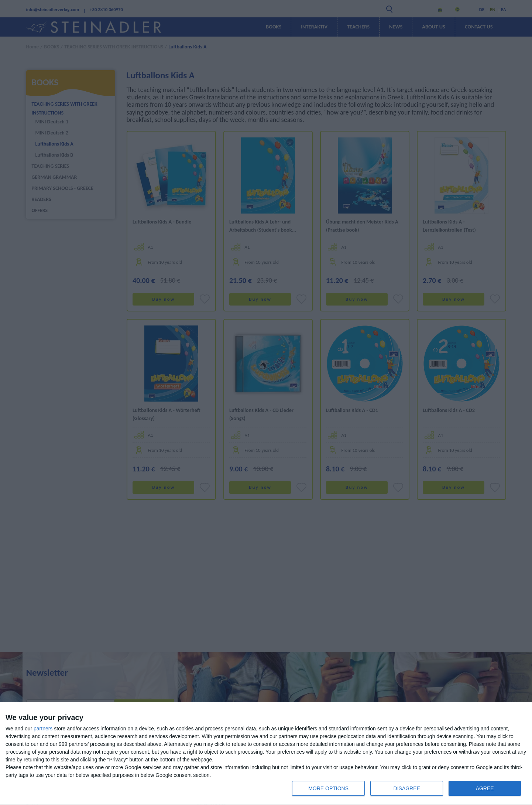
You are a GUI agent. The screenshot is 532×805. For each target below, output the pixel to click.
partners (43, 729)
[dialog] (266, 754)
